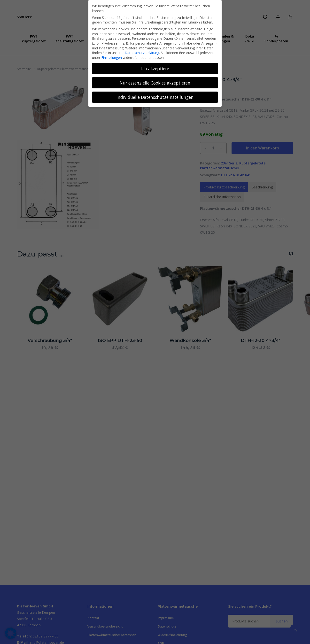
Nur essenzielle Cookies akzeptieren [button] (155, 83)
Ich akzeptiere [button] (155, 69)
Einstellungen (112, 58)
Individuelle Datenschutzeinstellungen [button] (155, 97)
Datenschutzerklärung (142, 53)
